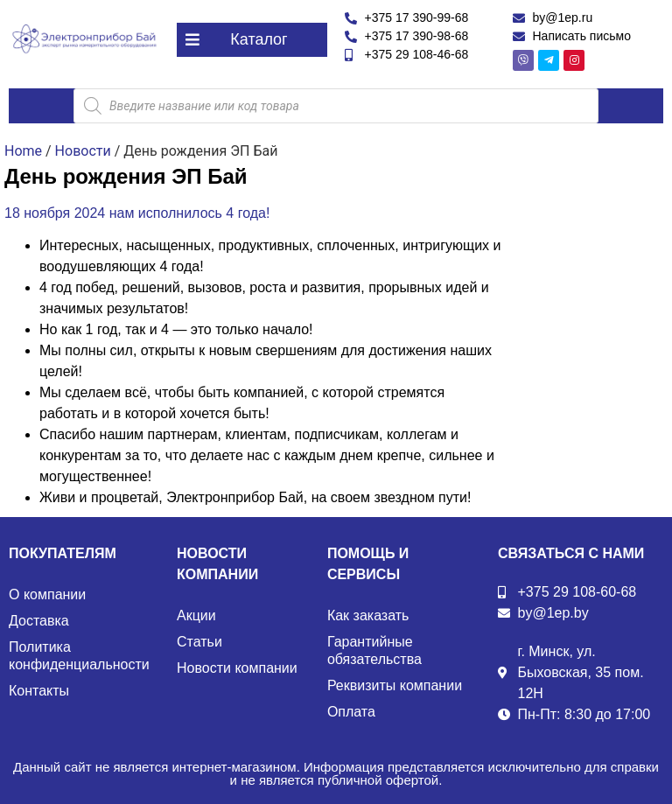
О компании (47, 594)
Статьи (199, 642)
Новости (83, 151)
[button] (252, 40)
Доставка (39, 621)
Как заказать (368, 615)
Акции (196, 615)
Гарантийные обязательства (374, 650)
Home (23, 151)
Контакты (39, 691)
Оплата (351, 712)
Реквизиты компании (395, 685)
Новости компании (237, 668)
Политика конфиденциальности (79, 656)
